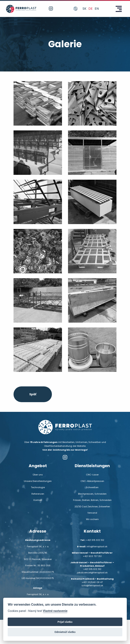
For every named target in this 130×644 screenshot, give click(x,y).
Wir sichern (92, 519)
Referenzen (38, 494)
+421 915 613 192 (95, 540)
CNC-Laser (92, 475)
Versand (92, 513)
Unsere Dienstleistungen (38, 481)
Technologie (38, 487)
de (91, 9)
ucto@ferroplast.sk (92, 585)
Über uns (38, 475)
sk (84, 9)
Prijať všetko (65, 622)
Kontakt (38, 500)
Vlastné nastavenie (55, 611)
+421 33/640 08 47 (92, 582)
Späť (33, 394)
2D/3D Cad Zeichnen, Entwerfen (92, 507)
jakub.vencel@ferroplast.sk (92, 573)
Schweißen (92, 487)
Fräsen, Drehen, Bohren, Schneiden (92, 500)
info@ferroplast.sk (97, 546)
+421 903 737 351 (92, 556)
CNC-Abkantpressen (92, 481)
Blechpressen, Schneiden (92, 494)
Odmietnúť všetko (65, 632)
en (97, 9)
